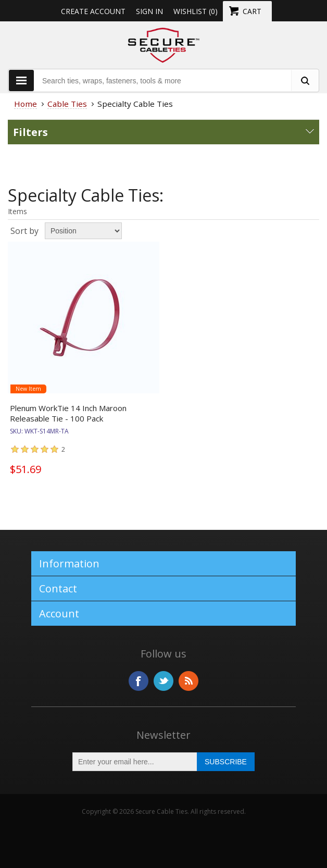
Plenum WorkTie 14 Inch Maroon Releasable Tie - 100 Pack (68, 413)
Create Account (93, 11)
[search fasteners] (305, 80)
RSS (188, 681)
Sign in (149, 11)
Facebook (139, 681)
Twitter (164, 681)
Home (26, 104)
